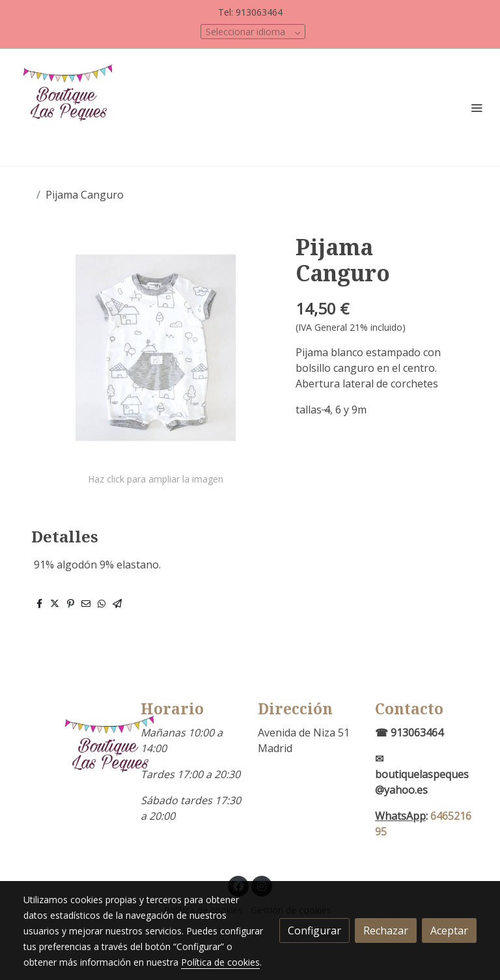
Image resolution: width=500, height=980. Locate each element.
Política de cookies (220, 962)
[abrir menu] (477, 107)
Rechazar (386, 931)
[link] (72, 107)
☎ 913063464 (409, 733)
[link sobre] (74, 759)
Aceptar (449, 931)
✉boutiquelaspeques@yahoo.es (422, 774)
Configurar (314, 931)
